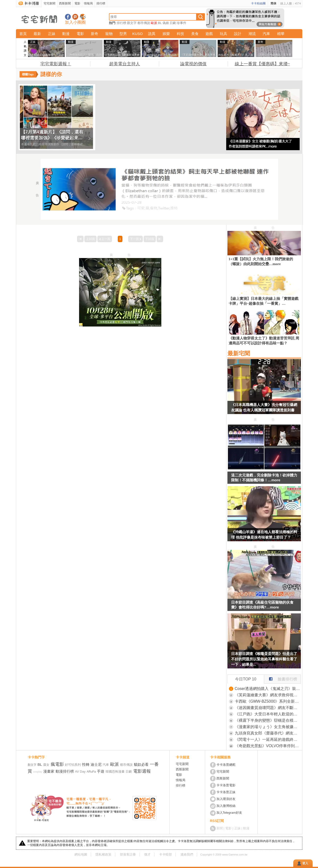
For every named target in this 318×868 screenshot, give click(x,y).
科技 (180, 34)
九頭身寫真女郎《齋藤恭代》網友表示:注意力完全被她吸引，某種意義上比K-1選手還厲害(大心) (268, 733)
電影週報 (142, 771)
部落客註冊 (128, 854)
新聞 (220, 828)
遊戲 (209, 34)
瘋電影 (57, 764)
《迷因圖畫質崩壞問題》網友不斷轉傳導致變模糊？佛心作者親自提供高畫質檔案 (268, 708)
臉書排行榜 (281, 678)
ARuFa (91, 772)
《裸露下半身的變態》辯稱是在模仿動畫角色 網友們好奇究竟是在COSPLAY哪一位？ (268, 720)
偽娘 (166, 23)
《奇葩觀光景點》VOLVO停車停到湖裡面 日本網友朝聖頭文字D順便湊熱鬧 (268, 746)
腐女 (46, 765)
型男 (123, 34)
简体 (273, 3)
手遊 (101, 771)
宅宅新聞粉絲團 (68, 17)
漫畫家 (49, 771)
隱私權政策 (103, 854)
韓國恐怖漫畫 (115, 772)
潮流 (252, 34)
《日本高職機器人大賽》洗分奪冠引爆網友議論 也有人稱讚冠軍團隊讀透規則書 (264, 407)
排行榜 (101, 3)
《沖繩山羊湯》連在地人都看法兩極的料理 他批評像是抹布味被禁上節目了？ (264, 535)
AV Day (80, 772)
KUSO (137, 34)
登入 (305, 863)
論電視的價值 (193, 64)
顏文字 (132, 23)
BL (160, 23)
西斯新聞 (65, 3)
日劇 (173, 23)
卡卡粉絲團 (258, 3)
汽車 (266, 34)
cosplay (38, 772)
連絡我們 (187, 854)
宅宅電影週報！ (56, 64)
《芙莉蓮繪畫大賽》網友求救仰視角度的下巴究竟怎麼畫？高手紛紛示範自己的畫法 (268, 695)
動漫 (66, 34)
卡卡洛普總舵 (226, 765)
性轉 (86, 764)
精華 (281, 34)
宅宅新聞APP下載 (83, 17)
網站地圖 (81, 854)
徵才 (147, 854)
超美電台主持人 (125, 64)
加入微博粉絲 (226, 806)
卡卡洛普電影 (226, 785)
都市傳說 (144, 23)
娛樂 (166, 34)
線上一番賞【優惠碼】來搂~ (262, 64)
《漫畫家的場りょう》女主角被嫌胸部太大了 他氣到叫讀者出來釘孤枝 (268, 727)
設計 (238, 34)
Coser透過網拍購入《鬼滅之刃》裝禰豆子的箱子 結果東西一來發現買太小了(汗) (268, 689)
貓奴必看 (141, 764)
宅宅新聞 (49, 3)
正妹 (52, 34)
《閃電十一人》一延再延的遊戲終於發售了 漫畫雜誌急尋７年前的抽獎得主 (268, 739)
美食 (195, 34)
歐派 (154, 23)
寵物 (109, 34)
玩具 (224, 34)
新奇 (94, 34)
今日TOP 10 (246, 679)
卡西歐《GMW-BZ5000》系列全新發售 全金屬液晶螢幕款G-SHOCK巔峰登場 (268, 701)
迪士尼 (96, 764)
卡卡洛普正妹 (226, 792)
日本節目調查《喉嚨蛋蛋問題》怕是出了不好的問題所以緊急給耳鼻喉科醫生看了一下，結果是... (264, 659)
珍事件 (182, 23)
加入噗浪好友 (75, 17)
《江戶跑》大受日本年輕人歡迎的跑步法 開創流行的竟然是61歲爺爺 (268, 714)
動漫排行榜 (65, 771)
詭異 (152, 34)
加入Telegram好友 (229, 813)
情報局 (88, 3)
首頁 (23, 34)
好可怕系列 (73, 765)
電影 (77, 3)
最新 (37, 34)
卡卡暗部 (165, 854)
